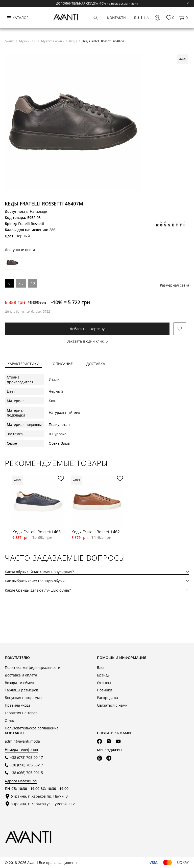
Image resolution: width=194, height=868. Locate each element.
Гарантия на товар (21, 713)
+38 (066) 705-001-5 (27, 773)
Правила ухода (18, 705)
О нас (10, 720)
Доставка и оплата (21, 675)
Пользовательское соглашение (32, 728)
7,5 (21, 283)
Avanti (10, 41)
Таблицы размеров (21, 690)
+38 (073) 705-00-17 (27, 757)
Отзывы (104, 683)
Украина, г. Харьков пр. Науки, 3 (39, 796)
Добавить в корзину (87, 329)
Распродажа (107, 698)
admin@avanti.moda (22, 741)
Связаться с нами (112, 705)
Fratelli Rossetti (31, 224)
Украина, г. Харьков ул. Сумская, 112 (43, 804)
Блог (101, 667)
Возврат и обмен (19, 683)
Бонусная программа (23, 698)
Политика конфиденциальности (33, 667)
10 (33, 283)
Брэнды (104, 675)
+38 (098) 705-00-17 (27, 765)
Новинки (105, 690)
